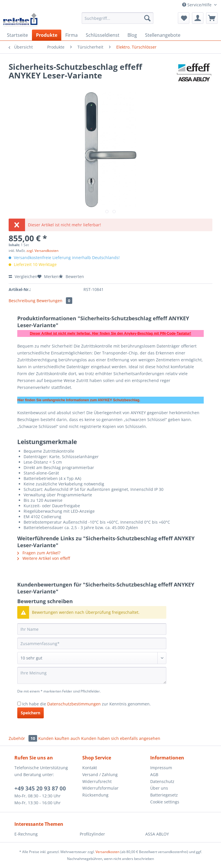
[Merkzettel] (184, 18)
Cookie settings (165, 802)
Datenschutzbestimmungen (74, 704)
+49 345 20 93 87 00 (40, 788)
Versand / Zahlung (100, 775)
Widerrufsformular (100, 788)
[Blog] (132, 35)
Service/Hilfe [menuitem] (197, 5)
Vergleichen (23, 276)
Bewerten (71, 276)
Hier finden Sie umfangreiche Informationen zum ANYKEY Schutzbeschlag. (79, 400)
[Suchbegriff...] (118, 18)
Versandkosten (107, 852)
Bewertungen (54, 301)
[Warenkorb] (212, 18)
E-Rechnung (26, 834)
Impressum (161, 768)
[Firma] (72, 35)
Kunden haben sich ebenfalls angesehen (121, 738)
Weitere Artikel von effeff (44, 558)
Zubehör (23, 738)
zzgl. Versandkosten (42, 251)
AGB (154, 775)
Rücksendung (95, 795)
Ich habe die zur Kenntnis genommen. (86, 704)
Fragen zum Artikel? (39, 553)
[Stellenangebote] (163, 35)
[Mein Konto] (198, 18)
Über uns (159, 788)
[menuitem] (118, 21)
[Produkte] (47, 35)
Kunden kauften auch (59, 738)
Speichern (31, 713)
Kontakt (90, 768)
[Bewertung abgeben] (92, 658)
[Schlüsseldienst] (103, 35)
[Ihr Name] (92, 629)
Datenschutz (162, 781)
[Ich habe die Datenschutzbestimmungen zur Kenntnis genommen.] (19, 704)
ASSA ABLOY (157, 834)
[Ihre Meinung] (92, 675)
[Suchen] (147, 18)
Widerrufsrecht (97, 781)
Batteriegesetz (164, 795)
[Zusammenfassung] (92, 643)
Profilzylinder (92, 834)
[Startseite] (17, 35)
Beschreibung (22, 301)
